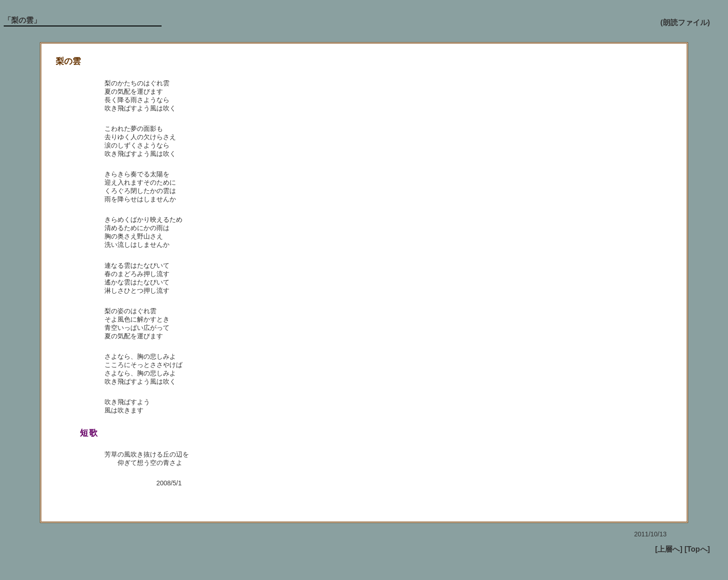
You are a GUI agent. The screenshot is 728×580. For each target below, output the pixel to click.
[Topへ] (697, 549)
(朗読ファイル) (685, 23)
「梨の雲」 (22, 20)
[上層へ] (669, 549)
